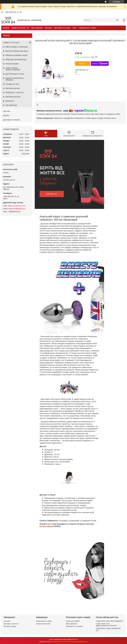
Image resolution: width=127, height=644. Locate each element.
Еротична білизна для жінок (17, 51)
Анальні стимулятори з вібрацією (15, 79)
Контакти (48, 28)
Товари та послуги (19, 28)
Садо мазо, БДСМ (73, 621)
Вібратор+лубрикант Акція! (16, 55)
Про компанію (37, 28)
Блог (75, 28)
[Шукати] (117, 20)
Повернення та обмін (87, 28)
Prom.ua (75, 639)
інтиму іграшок (47, 526)
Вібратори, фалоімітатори (16, 59)
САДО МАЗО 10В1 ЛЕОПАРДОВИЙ (109, 621)
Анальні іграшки (12, 64)
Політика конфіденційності (79, 642)
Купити (83, 64)
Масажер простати (13, 97)
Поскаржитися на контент (59, 642)
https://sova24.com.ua (17, 206)
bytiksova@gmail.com (17, 209)
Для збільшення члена (15, 74)
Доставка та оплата (62, 28)
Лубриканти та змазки (74, 626)
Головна (6, 28)
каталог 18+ (52, 194)
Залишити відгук (10, 626)
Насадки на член (12, 84)
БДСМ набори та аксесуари (17, 47)
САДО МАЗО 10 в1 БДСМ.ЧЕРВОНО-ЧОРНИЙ (106, 625)
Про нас (7, 111)
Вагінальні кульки (13, 88)
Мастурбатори (11, 105)
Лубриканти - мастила (14, 92)
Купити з (100, 64)
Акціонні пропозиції (43, 624)
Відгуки (6, 115)
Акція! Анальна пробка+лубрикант (13, 69)
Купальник (10, 101)
